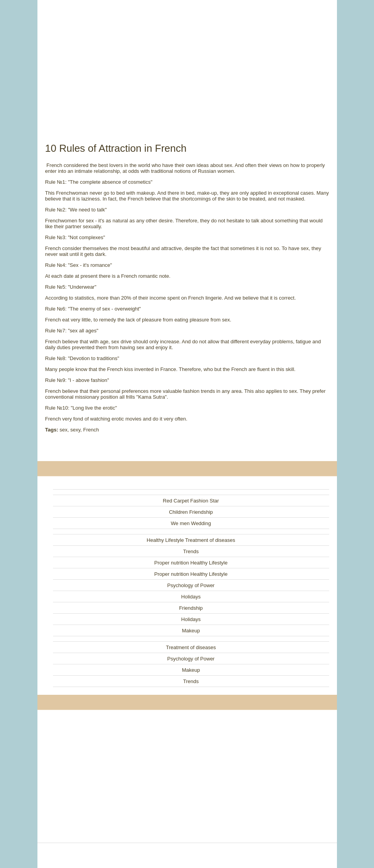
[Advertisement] (187, 62)
